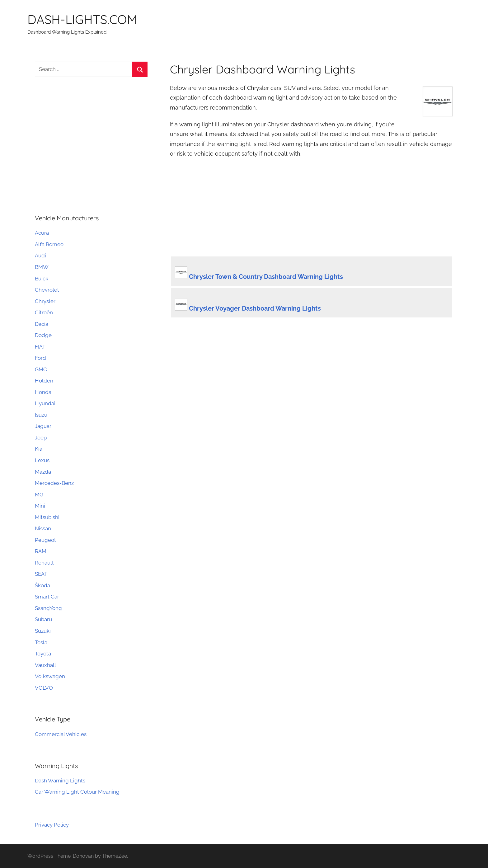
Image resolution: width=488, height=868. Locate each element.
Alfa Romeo (49, 244)
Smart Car (47, 597)
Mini (40, 506)
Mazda (43, 472)
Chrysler (45, 301)
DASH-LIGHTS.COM (82, 19)
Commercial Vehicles (61, 734)
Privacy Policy (52, 825)
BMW (42, 267)
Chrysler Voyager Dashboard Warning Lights (255, 308)
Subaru (43, 619)
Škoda (42, 585)
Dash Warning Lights (60, 781)
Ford (40, 358)
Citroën (44, 312)
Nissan (43, 528)
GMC (41, 369)
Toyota (43, 654)
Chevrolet (47, 290)
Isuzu (41, 415)
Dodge (43, 335)
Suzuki (43, 631)
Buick (42, 279)
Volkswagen (50, 676)
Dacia (42, 324)
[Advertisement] (312, 209)
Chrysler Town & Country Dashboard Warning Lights (266, 277)
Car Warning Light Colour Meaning (77, 792)
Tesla (41, 642)
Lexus (42, 460)
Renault (44, 563)
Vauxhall (45, 665)
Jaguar (43, 426)
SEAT (41, 574)
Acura (42, 233)
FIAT (40, 347)
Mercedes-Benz (54, 483)
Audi (40, 256)
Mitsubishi (47, 517)
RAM (41, 551)
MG (39, 495)
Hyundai (45, 403)
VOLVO (44, 688)
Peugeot (45, 540)
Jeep (41, 438)
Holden (44, 381)
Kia (39, 449)
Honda (43, 392)
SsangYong (48, 608)
